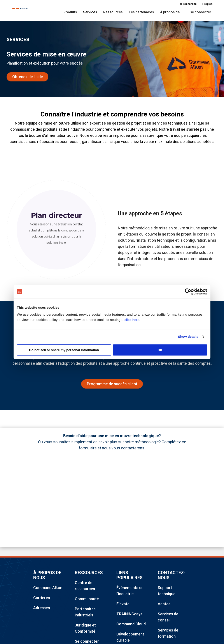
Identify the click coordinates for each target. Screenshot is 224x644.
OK (160, 350)
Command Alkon (48, 589)
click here (132, 320)
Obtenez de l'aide (28, 77)
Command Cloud (131, 625)
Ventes (164, 605)
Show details (188, 337)
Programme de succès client (112, 384)
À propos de (170, 13)
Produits (70, 13)
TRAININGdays (129, 615)
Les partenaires (141, 13)
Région (207, 4)
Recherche (188, 4)
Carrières (42, 599)
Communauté (87, 600)
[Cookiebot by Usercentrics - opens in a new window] (188, 292)
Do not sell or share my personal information (64, 350)
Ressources (113, 13)
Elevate (123, 605)
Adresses (42, 609)
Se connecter (200, 13)
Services (90, 13)
